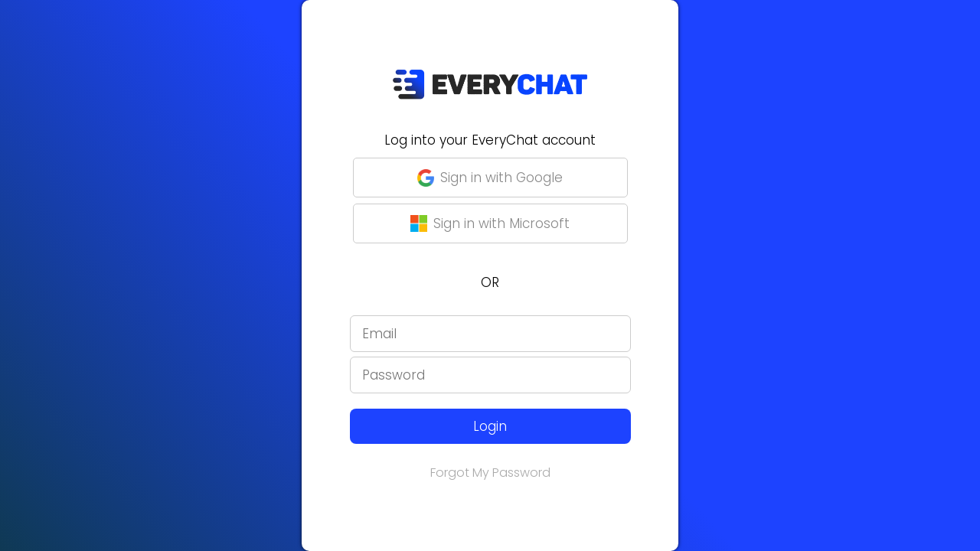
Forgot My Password (490, 473)
